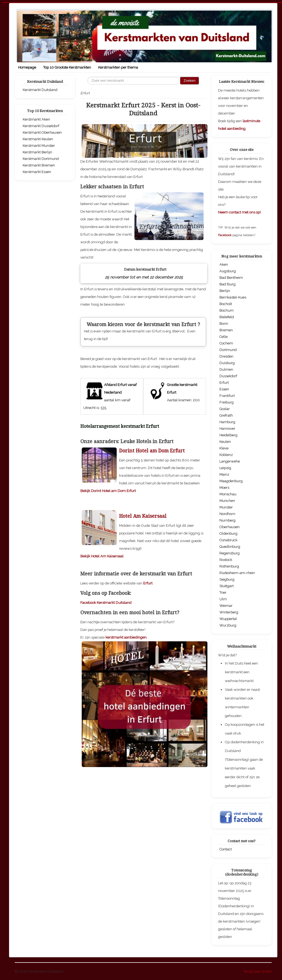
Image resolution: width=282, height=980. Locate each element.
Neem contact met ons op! (239, 212)
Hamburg (227, 422)
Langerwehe (230, 461)
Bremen (226, 330)
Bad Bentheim (231, 278)
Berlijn (225, 291)
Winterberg (229, 612)
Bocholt (226, 304)
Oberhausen (230, 527)
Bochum (227, 310)
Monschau (228, 494)
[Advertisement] (143, 409)
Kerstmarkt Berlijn (37, 152)
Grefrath (226, 415)
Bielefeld (227, 317)
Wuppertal (228, 619)
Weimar (226, 606)
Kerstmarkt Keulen (38, 139)
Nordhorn (227, 514)
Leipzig (225, 468)
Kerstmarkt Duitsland (40, 90)
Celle (224, 337)
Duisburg (227, 363)
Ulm (223, 599)
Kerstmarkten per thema (118, 67)
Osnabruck (228, 540)
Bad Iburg (227, 284)
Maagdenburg (231, 481)
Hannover (227, 428)
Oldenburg (228, 533)
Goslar (225, 409)
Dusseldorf (228, 376)
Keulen (225, 442)
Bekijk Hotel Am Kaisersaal (102, 633)
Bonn (224, 324)
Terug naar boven (257, 971)
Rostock (226, 560)
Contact (226, 849)
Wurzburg (228, 625)
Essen (224, 389)
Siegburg (227, 579)
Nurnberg (227, 520)
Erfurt (148, 660)
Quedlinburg (230, 547)
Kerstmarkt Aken (36, 119)
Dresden (226, 356)
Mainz (224, 474)
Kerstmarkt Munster (39, 146)
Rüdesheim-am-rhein (237, 573)
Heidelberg (228, 435)
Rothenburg (229, 566)
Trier (223, 593)
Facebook (225, 235)
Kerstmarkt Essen (37, 172)
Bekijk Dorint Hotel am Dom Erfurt (108, 567)
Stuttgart (227, 586)
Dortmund (228, 350)
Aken (224, 264)
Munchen (227, 501)
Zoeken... (88, 77)
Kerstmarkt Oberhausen (42, 132)
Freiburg (227, 402)
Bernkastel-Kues (233, 297)
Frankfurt (227, 396)
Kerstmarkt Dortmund (41, 159)
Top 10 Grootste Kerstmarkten (67, 67)
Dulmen (226, 369)
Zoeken (190, 81)
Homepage (27, 67)
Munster (226, 507)
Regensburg (230, 553)
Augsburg (228, 271)
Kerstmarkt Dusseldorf (41, 126)
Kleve (224, 448)
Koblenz (226, 455)
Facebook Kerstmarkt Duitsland (106, 679)
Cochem (226, 343)
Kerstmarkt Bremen (39, 165)
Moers (224, 488)
